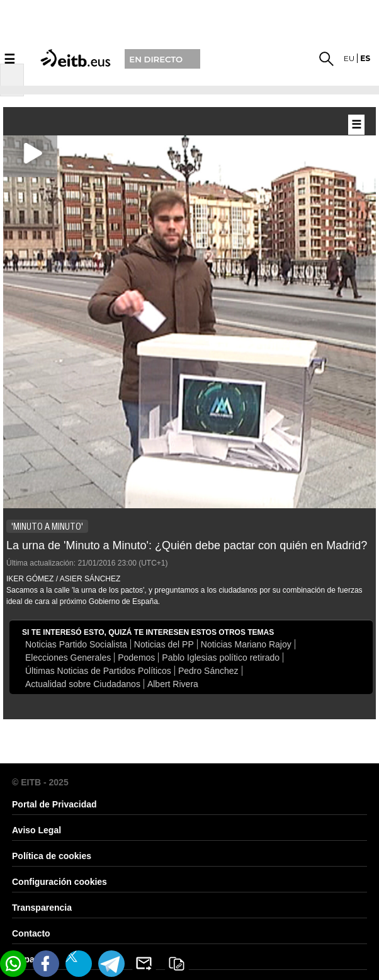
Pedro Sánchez (208, 671)
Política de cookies (52, 856)
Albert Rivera (173, 684)
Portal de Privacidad (54, 804)
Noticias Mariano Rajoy (246, 644)
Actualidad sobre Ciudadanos (83, 684)
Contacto (31, 933)
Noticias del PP (164, 644)
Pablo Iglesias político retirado (221, 658)
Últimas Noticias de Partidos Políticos (98, 671)
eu (349, 58)
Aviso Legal (37, 830)
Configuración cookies (59, 882)
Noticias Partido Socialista (76, 644)
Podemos (136, 658)
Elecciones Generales (68, 658)
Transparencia (42, 908)
